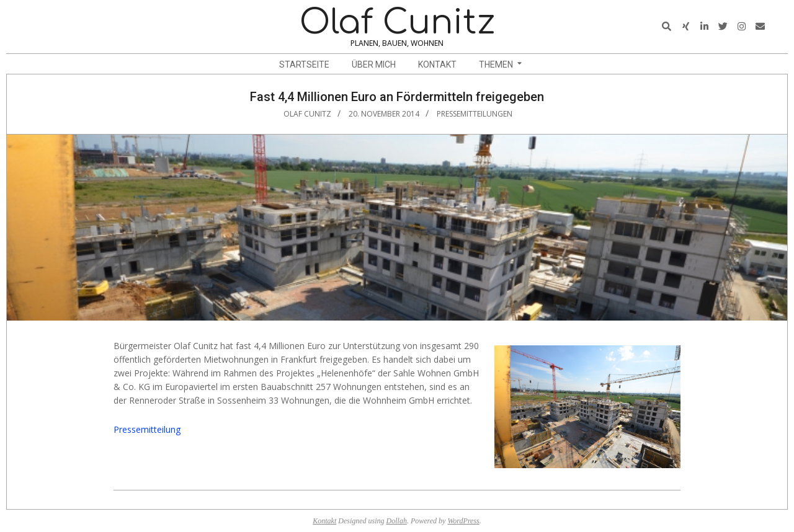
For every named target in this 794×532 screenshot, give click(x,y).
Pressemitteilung (147, 429)
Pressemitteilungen (475, 114)
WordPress (463, 521)
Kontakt (324, 521)
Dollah (397, 521)
